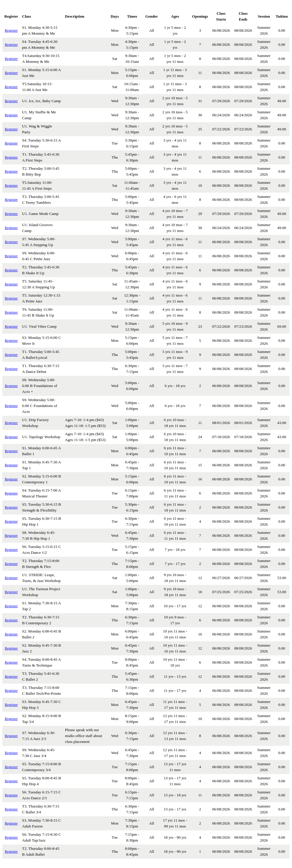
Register (11, 30)
